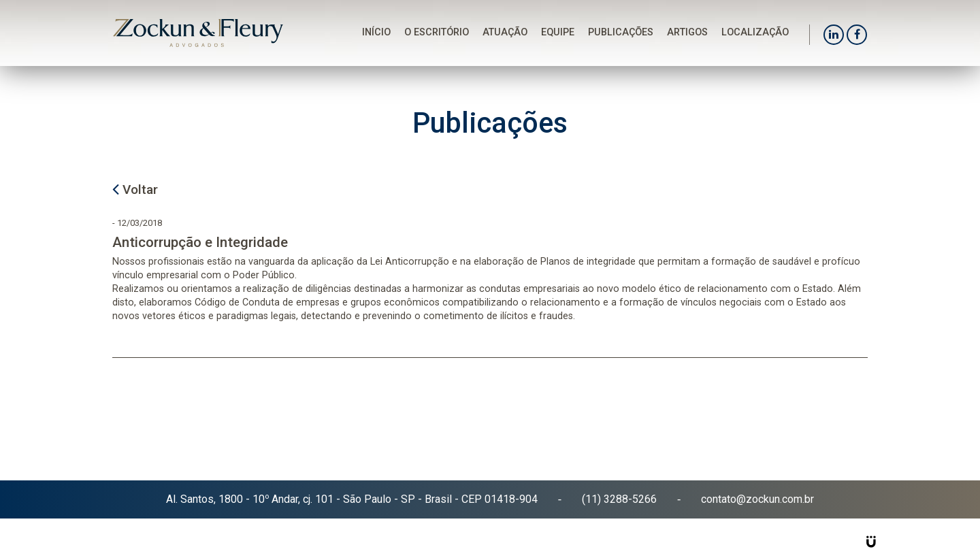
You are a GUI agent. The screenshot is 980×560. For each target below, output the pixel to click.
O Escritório (437, 32)
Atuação (505, 32)
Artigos (687, 32)
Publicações (621, 32)
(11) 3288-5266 (619, 499)
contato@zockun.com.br (757, 499)
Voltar (135, 188)
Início (376, 32)
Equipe (558, 32)
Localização (755, 32)
